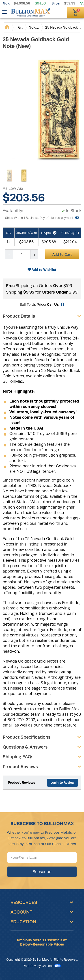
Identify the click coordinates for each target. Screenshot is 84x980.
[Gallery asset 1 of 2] (9, 176)
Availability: (13, 211)
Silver (56, 3)
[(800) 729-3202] (55, 12)
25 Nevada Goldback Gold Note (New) (63, 27)
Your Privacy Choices (42, 966)
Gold (7, 3)
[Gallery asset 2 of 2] (24, 176)
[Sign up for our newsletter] (42, 858)
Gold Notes (34, 27)
